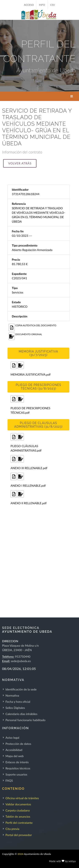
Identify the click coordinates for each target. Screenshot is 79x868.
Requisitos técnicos (18, 768)
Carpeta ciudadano (18, 810)
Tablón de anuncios (18, 816)
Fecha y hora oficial (18, 702)
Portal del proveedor (19, 835)
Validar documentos (18, 804)
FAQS (9, 781)
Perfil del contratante (19, 823)
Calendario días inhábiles (21, 714)
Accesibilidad (14, 750)
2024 (20, 854)
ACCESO (29, 5)
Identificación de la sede (21, 689)
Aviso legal (12, 738)
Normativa (12, 695)
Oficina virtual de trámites (22, 798)
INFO (42, 5)
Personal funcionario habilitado (25, 720)
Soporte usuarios (16, 774)
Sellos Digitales (15, 708)
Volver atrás (20, 163)
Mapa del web (15, 756)
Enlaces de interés (17, 762)
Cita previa (12, 829)
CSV (53, 5)
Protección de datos (18, 744)
